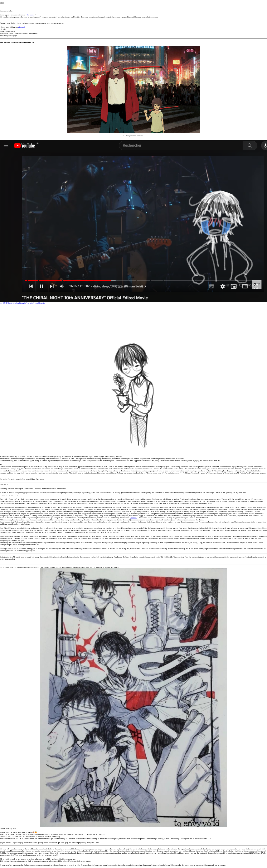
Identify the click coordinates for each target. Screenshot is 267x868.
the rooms (31, 15)
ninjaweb (22, 27)
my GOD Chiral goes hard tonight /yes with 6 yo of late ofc (133, 222)
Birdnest (133, 518)
